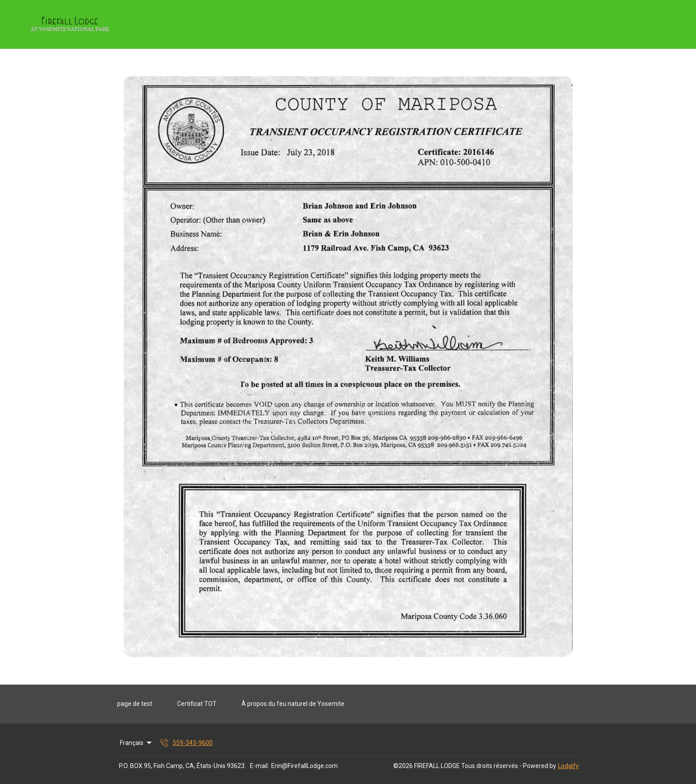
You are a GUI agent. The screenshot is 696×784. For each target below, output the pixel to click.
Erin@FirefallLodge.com (304, 766)
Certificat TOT (197, 704)
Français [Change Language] (136, 743)
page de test (135, 704)
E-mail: (259, 766)
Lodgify (568, 766)
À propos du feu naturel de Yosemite (293, 704)
